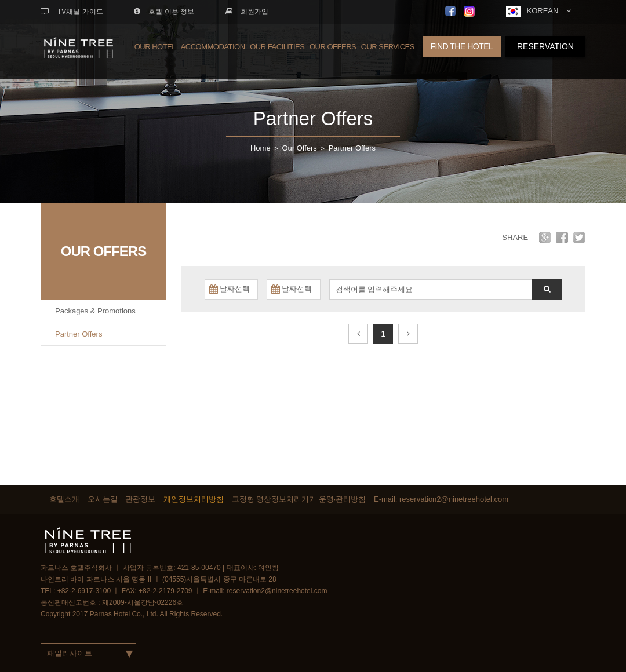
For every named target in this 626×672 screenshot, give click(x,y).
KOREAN (538, 12)
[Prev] (358, 334)
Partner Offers (313, 118)
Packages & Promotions (95, 311)
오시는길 (103, 499)
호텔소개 (64, 499)
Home (261, 148)
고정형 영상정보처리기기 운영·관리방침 (299, 499)
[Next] (408, 334)
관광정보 (140, 499)
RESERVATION (545, 46)
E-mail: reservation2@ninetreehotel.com (441, 499)
